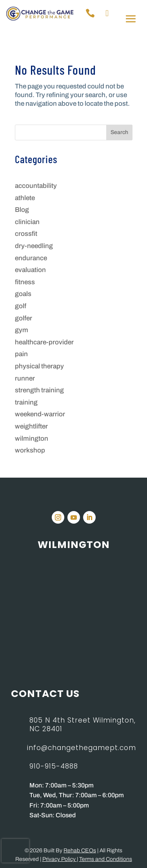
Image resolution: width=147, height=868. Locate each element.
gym (22, 330)
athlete (25, 198)
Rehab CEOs (80, 851)
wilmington (32, 439)
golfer (24, 318)
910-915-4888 (54, 766)
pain (21, 354)
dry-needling (34, 246)
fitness (25, 282)
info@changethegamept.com (82, 748)
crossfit (26, 234)
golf (21, 306)
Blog (22, 210)
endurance (31, 258)
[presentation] (15, 851)
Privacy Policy (60, 859)
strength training (39, 390)
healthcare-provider (44, 342)
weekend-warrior (40, 414)
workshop (30, 450)
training (26, 402)
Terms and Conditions (106, 859)
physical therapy (39, 366)
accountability (36, 186)
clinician (27, 222)
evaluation (30, 270)
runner (25, 378)
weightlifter (31, 426)
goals (23, 294)
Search (119, 132)
